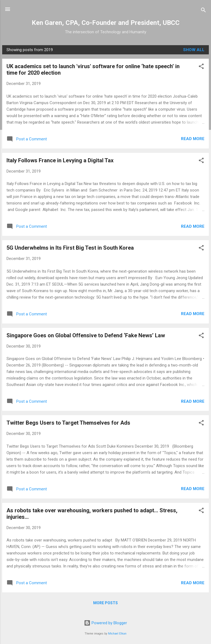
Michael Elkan (117, 634)
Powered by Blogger (105, 623)
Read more (193, 139)
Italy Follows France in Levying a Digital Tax (60, 160)
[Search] (203, 11)
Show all (194, 50)
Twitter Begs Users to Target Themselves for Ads (68, 423)
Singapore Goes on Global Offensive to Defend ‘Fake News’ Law (86, 335)
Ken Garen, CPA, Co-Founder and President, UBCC (106, 23)
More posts (105, 603)
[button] (201, 67)
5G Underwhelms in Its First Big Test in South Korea (70, 248)
